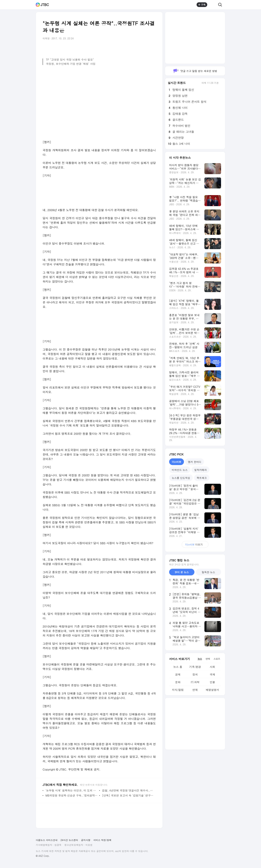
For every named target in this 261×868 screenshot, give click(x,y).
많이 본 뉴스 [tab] (182, 572)
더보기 (195, 544)
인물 (212, 682)
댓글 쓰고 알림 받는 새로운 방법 (195, 71)
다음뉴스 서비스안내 (47, 840)
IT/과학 (195, 682)
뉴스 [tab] (200, 659)
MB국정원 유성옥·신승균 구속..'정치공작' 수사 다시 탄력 (71, 795)
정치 (195, 674)
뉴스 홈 (178, 667)
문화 (178, 682)
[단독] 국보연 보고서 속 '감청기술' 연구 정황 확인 (128, 795)
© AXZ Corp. (43, 856)
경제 (178, 674)
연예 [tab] (208, 659)
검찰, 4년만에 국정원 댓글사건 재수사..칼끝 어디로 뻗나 (128, 790)
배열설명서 (212, 690)
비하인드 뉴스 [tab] (180, 470)
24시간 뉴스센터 (69, 840)
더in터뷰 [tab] (177, 462)
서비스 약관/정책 (102, 840)
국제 (212, 674)
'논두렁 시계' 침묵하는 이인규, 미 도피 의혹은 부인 (71, 790)
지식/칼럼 (178, 690)
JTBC (45, 5)
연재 (195, 690)
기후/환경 (195, 667)
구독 (202, 5)
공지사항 (86, 840)
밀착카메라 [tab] (200, 470)
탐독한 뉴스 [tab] (208, 572)
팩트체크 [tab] (202, 478)
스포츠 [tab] (217, 659)
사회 (212, 667)
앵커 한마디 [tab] (195, 462)
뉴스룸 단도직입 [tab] (181, 478)
